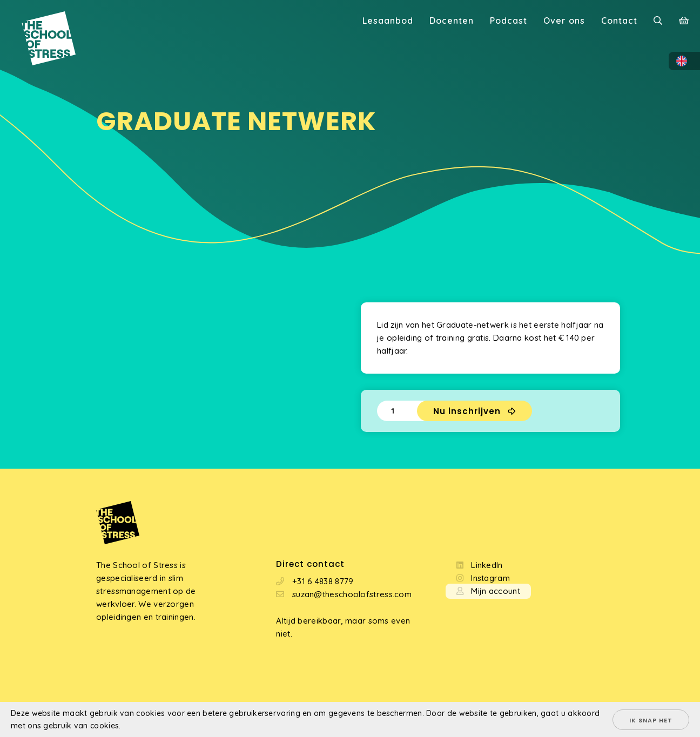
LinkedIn (487, 565)
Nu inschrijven (467, 411)
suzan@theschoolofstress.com (352, 594)
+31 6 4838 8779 (323, 581)
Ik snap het (651, 720)
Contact (619, 21)
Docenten (452, 21)
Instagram (490, 578)
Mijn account (496, 591)
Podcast (509, 21)
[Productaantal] (397, 411)
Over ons (564, 21)
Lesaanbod (388, 21)
